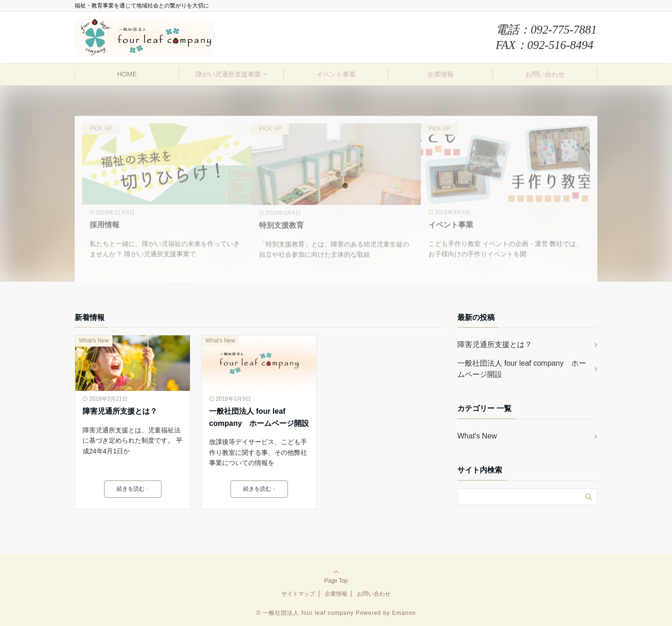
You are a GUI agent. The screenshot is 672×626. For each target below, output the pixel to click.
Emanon (404, 613)
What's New (94, 341)
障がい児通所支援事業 (228, 74)
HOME (127, 74)
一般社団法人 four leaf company (308, 613)
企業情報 (441, 74)
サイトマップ (298, 594)
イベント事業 (336, 74)
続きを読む (133, 489)
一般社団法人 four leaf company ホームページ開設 (259, 417)
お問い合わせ (545, 74)
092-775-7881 (564, 30)
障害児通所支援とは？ (120, 411)
